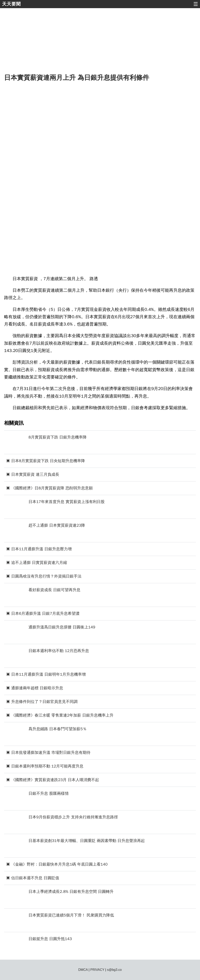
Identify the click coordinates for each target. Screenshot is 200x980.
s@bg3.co (114, 970)
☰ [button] (196, 4)
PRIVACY (97, 970)
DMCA (83, 970)
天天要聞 (11, 4)
